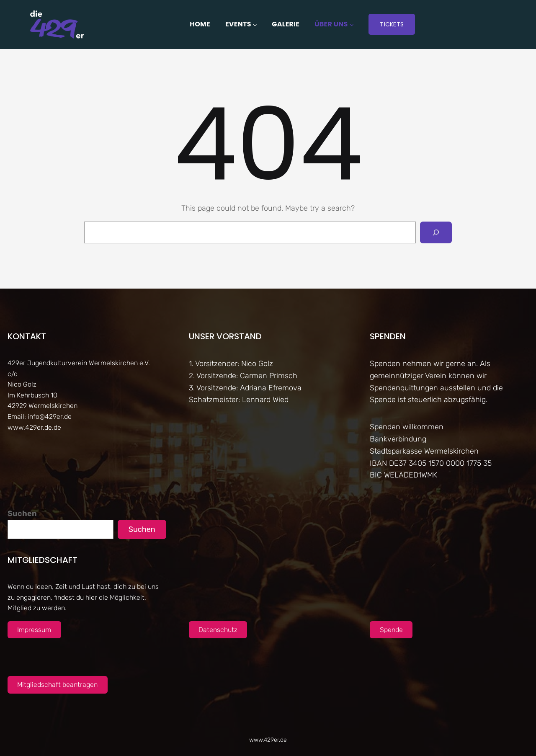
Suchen (22, 513)
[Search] (436, 232)
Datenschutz (218, 630)
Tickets (392, 24)
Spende (391, 630)
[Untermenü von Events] (255, 24)
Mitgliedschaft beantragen (57, 685)
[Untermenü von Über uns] (352, 24)
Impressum (34, 630)
